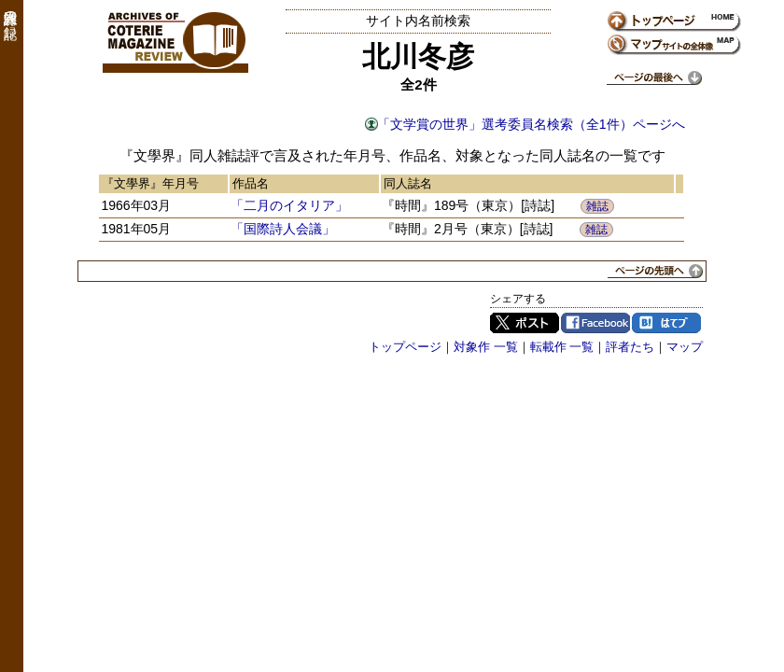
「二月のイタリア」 (289, 205)
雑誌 (597, 206)
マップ (685, 347)
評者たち (630, 347)
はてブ (666, 323)
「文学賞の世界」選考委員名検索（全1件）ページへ (531, 124)
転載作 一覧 (562, 347)
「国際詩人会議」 (283, 229)
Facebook (595, 323)
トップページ (405, 347)
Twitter (525, 323)
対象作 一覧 (486, 347)
